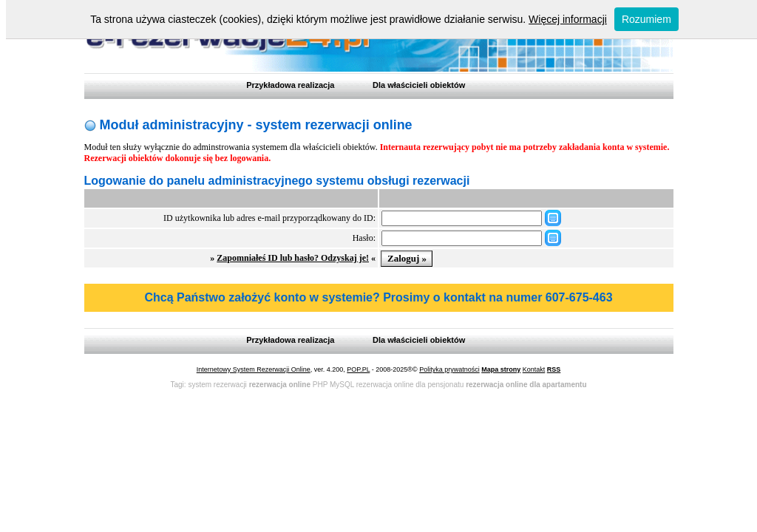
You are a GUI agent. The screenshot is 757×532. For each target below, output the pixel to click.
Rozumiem (646, 19)
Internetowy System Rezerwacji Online (254, 369)
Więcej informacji (568, 19)
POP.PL (358, 369)
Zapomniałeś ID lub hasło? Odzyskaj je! (293, 258)
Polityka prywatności (449, 369)
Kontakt (534, 369)
